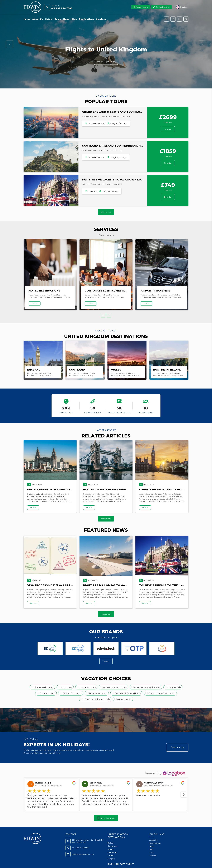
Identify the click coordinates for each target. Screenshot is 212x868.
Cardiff (111, 848)
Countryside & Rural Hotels (162, 693)
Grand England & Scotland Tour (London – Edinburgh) (125, 112)
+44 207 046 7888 (80, 840)
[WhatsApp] (179, 19)
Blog (74, 19)
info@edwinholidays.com (83, 846)
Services (101, 19)
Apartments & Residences (147, 687)
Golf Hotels (67, 687)
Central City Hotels (72, 693)
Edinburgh (112, 844)
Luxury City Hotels (98, 693)
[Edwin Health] (78, 648)
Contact (153, 848)
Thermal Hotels (47, 693)
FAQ (151, 845)
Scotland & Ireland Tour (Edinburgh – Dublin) (119, 146)
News (66, 19)
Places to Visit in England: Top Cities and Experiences (126, 490)
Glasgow (111, 851)
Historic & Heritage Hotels (97, 699)
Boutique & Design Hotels (128, 693)
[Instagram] (173, 19)
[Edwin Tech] (106, 648)
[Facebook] (167, 19)
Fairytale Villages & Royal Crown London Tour (120, 180)
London (111, 841)
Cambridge (112, 838)
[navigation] (28, 787)
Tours (58, 19)
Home (27, 19)
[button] (10, 44)
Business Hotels (88, 687)
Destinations (86, 19)
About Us (38, 19)
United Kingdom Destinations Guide (55, 490)
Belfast (111, 835)
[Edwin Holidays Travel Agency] (50, 648)
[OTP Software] (134, 648)
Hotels (49, 19)
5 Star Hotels (174, 687)
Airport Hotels (124, 699)
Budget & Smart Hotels (115, 687)
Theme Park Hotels (44, 687)
